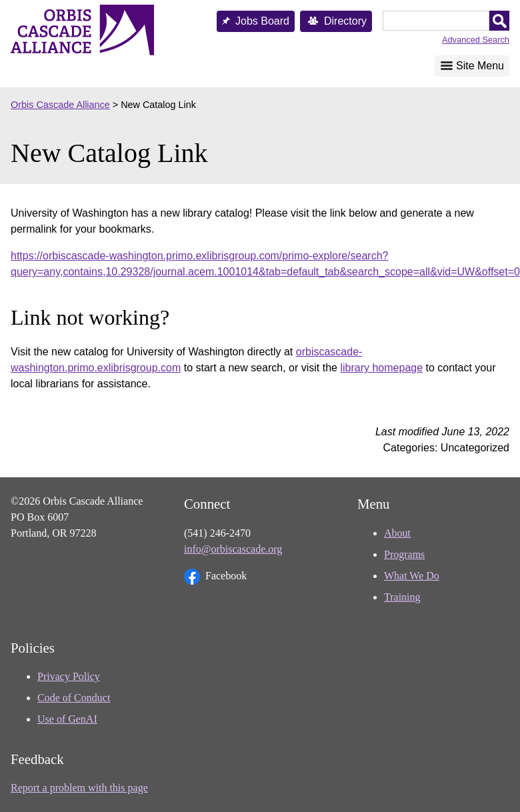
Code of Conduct (74, 698)
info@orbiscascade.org (233, 549)
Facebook (215, 577)
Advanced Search (476, 40)
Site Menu (480, 66)
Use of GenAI (67, 719)
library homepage (381, 368)
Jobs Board (262, 21)
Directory (345, 21)
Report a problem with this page (79, 788)
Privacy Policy (69, 676)
